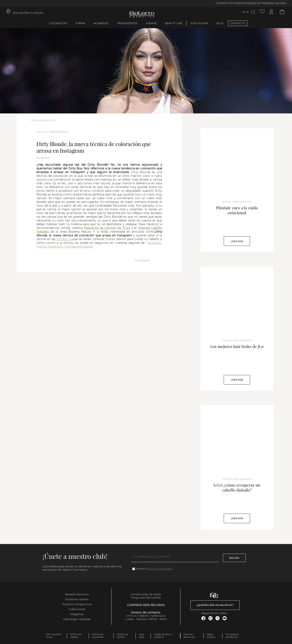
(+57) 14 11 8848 (137, 616)
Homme (151, 23)
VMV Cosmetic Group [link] (53, 636)
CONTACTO (238, 23)
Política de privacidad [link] (98, 636)
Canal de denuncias (189, 636)
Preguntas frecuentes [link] (146, 598)
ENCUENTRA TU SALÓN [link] (28, 13)
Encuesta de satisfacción (232, 636)
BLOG (220, 23)
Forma (80, 23)
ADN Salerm (199, 23)
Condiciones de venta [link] (146, 594)
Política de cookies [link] (76, 636)
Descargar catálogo (77, 619)
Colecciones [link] (77, 609)
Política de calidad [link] (122, 636)
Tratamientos (127, 23)
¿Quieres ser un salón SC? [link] (215, 605)
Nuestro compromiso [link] (77, 604)
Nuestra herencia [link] (77, 594)
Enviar (234, 558)
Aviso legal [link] (142, 636)
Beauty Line (174, 23)
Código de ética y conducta (163, 636)
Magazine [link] (77, 614)
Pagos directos (211, 636)
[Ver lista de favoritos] (262, 12)
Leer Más (237, 241)
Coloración (58, 23)
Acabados (101, 23)
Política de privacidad (160, 569)
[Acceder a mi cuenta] (271, 12)
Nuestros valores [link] (77, 599)
